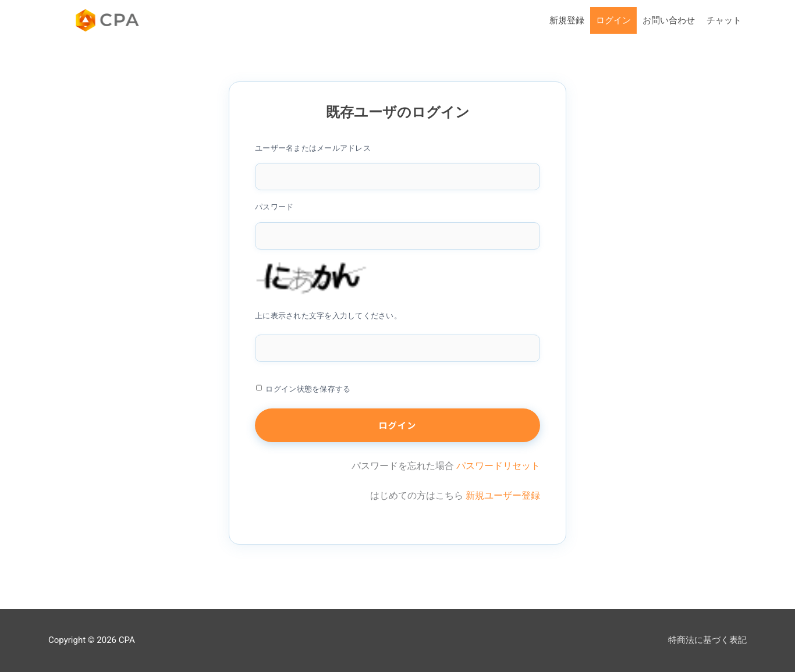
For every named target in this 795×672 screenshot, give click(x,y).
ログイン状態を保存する (308, 389)
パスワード (274, 207)
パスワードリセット (498, 466)
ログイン (613, 20)
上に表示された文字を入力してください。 (328, 316)
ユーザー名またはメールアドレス (313, 148)
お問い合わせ (669, 20)
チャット (724, 20)
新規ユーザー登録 (503, 495)
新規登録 (567, 20)
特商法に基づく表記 (707, 640)
